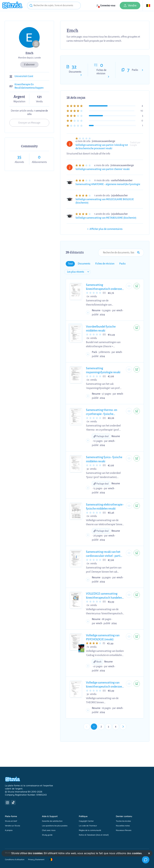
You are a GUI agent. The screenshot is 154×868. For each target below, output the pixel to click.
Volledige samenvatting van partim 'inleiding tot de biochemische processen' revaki (102, 147)
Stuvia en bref (11, 821)
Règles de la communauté (90, 830)
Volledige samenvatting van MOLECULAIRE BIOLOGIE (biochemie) (105, 201)
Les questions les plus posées (55, 826)
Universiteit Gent (24, 76)
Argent (19, 97)
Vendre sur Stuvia (12, 826)
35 (19, 157)
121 (39, 97)
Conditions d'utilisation (15, 860)
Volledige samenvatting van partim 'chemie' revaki (103, 169)
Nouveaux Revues (124, 830)
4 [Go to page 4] (116, 727)
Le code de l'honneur (88, 826)
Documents (75, 72)
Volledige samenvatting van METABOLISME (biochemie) (106, 218)
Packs (135, 70)
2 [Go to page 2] (101, 727)
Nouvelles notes (123, 826)
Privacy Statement (36, 860)
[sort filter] (77, 272)
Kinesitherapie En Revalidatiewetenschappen (29, 86)
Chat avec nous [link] (49, 830)
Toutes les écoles (123, 821)
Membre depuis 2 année (29, 58)
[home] (12, 5)
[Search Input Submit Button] (138, 253)
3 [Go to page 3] (108, 727)
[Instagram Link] (7, 802)
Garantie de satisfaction (52, 821)
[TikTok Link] (13, 802)
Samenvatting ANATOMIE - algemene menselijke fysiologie (108, 184)
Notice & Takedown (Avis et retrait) (94, 835)
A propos (9, 830)
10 (142, 111)
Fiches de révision (101, 72)
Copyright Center (86, 821)
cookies (38, 853)
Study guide (47, 835)
